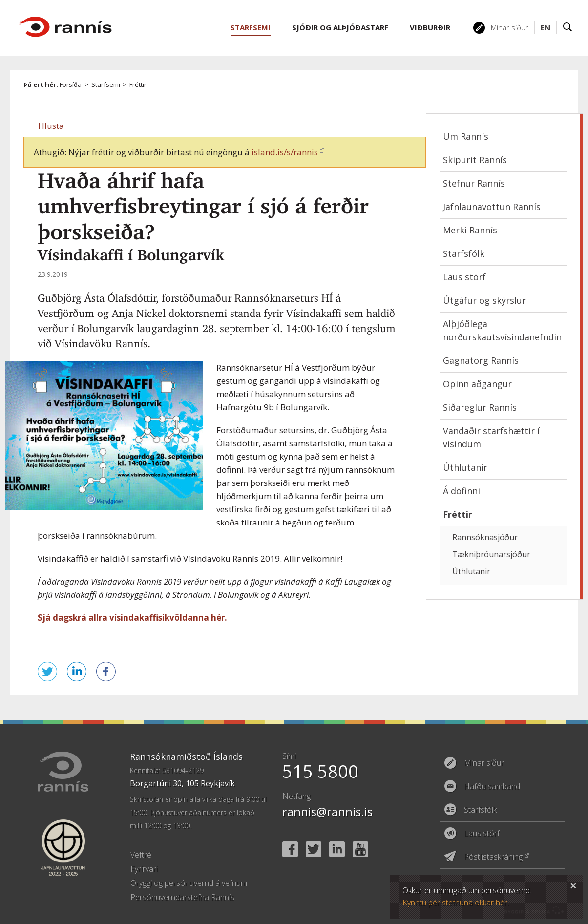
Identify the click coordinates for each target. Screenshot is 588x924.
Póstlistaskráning (493, 857)
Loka (573, 884)
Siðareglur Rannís (480, 407)
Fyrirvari (144, 869)
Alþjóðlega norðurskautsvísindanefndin (502, 330)
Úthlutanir (465, 467)
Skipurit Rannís (475, 160)
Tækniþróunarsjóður (491, 554)
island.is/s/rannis (285, 152)
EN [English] (546, 27)
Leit (568, 28)
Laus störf (464, 277)
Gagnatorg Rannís (481, 360)
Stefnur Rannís (474, 183)
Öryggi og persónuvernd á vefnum (189, 883)
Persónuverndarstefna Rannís (182, 897)
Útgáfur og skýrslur (484, 300)
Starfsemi (106, 84)
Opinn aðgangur (477, 384)
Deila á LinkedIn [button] (77, 672)
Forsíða (71, 84)
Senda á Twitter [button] (47, 672)
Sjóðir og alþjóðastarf (340, 27)
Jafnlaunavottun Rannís (492, 207)
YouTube (360, 849)
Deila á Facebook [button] (106, 672)
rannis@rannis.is (327, 811)
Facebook (290, 849)
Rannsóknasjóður (485, 537)
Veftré (141, 855)
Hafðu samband (492, 786)
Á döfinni (462, 491)
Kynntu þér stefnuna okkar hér (455, 903)
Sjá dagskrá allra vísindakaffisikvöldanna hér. (133, 618)
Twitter (314, 849)
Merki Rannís (470, 230)
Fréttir (138, 84)
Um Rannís (466, 136)
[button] (51, 126)
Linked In (337, 849)
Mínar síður (510, 27)
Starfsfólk (464, 253)
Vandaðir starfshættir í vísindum (491, 437)
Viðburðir (430, 27)
